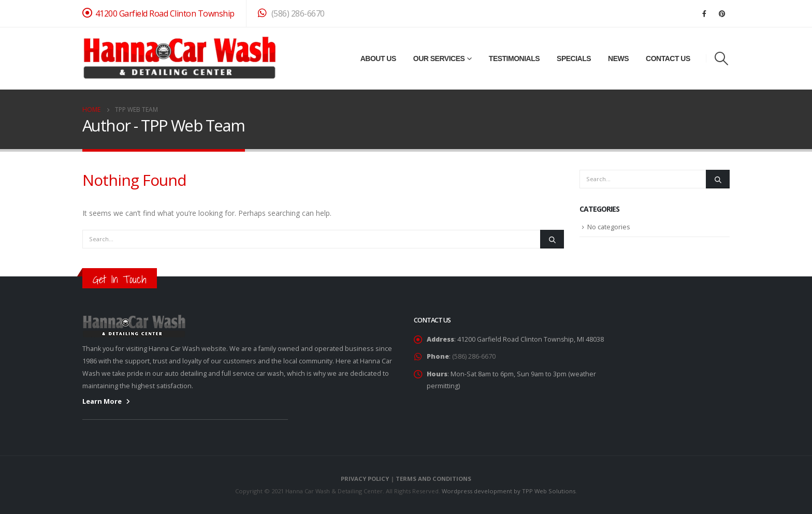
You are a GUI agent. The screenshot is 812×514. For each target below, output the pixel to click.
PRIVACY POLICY (365, 479)
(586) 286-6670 (291, 13)
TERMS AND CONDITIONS (433, 479)
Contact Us (668, 58)
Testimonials (514, 58)
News (618, 58)
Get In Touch (120, 279)
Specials (574, 58)
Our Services (439, 58)
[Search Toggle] (722, 58)
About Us (378, 58)
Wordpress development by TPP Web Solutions (509, 491)
